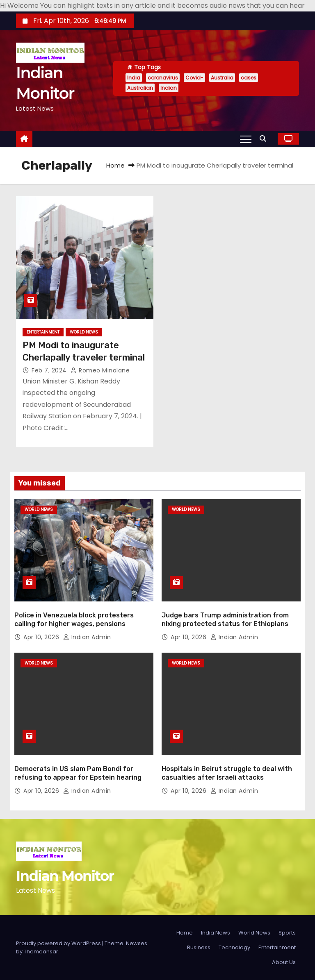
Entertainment (43, 332)
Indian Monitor (65, 876)
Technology (234, 947)
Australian (140, 88)
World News (84, 332)
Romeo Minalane (100, 370)
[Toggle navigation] (246, 139)
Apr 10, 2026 (42, 637)
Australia (222, 78)
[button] (265, 139)
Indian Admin (87, 637)
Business (199, 947)
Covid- (194, 78)
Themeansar (41, 952)
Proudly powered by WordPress (59, 943)
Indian (169, 88)
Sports (287, 933)
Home (115, 165)
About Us (284, 962)
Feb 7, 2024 (50, 370)
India (134, 78)
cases (249, 78)
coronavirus (163, 78)
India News (216, 933)
